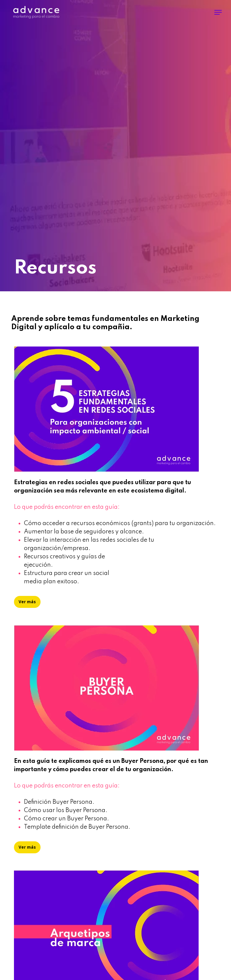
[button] (218, 12)
